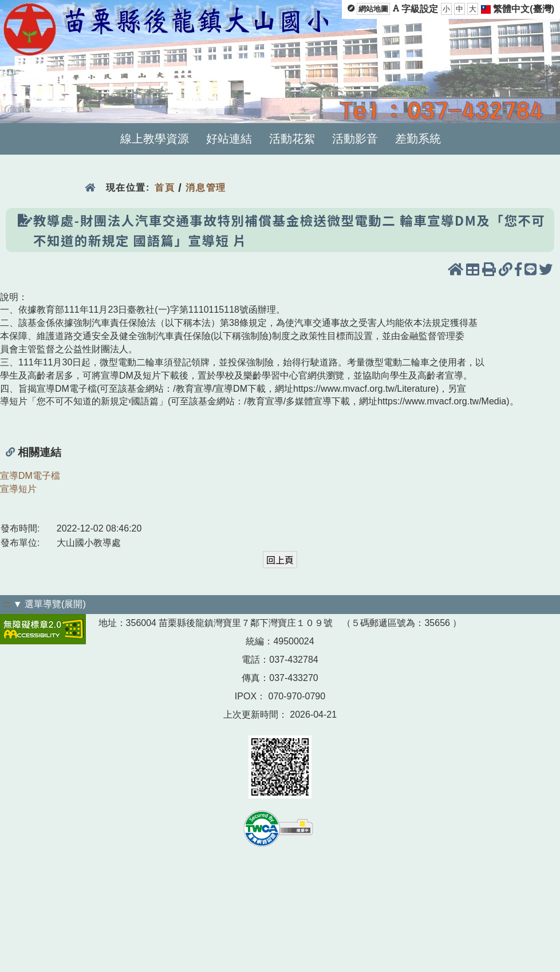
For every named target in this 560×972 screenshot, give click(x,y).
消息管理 (206, 188)
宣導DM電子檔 (30, 476)
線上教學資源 (155, 139)
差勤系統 (418, 139)
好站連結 (229, 139)
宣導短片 (18, 489)
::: (7, 604)
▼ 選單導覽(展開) (50, 604)
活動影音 (355, 139)
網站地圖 (373, 9)
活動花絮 (292, 139)
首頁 (165, 188)
